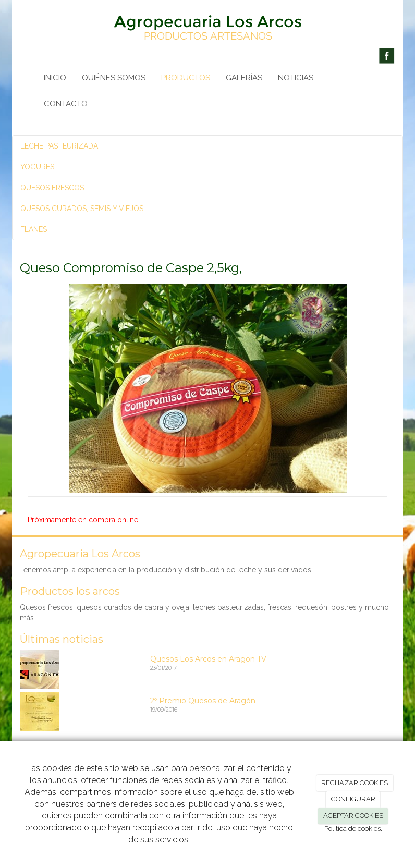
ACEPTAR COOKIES (353, 816)
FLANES (34, 229)
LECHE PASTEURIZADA (59, 146)
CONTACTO (66, 104)
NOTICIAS (296, 78)
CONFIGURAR (353, 799)
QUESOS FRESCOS (52, 188)
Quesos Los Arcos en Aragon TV (208, 659)
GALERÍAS (244, 78)
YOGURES (37, 167)
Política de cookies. (353, 829)
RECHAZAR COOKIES (355, 783)
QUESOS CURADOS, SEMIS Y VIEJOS (82, 209)
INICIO (55, 78)
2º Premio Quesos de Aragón (203, 701)
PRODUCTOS (186, 78)
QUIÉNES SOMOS (114, 78)
